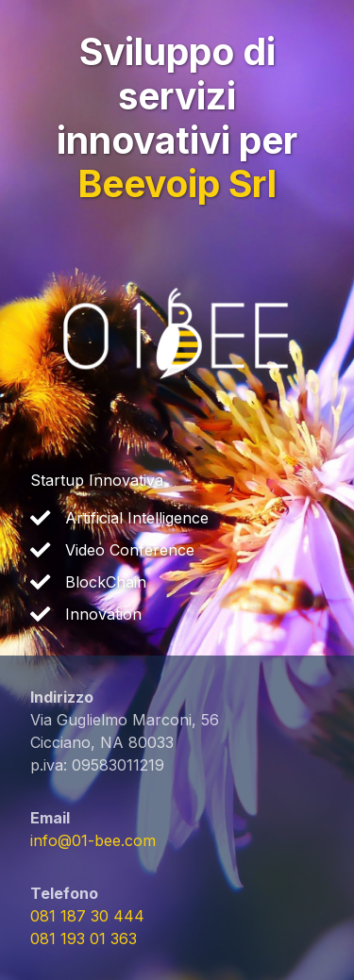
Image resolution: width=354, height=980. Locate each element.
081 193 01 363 (84, 938)
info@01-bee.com (93, 840)
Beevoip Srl (177, 183)
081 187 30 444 (87, 916)
